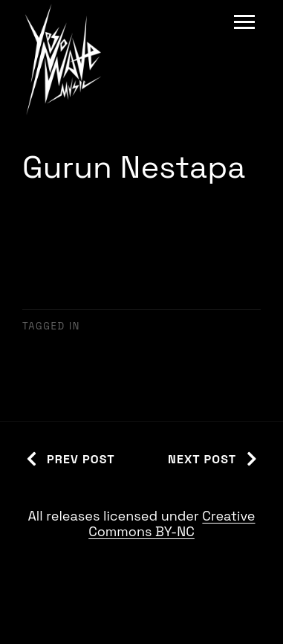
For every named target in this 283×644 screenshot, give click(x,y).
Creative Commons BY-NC (172, 524)
